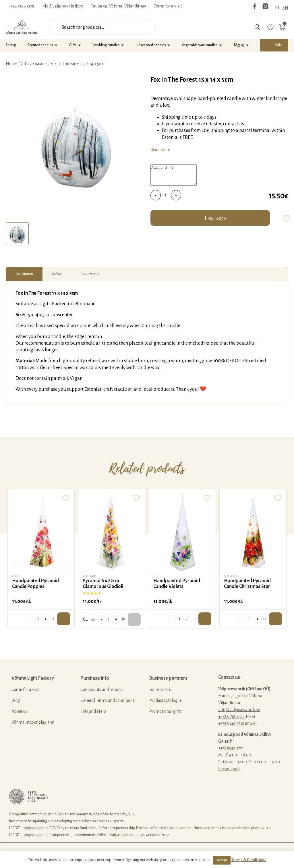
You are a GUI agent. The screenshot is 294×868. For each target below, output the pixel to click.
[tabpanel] (75, 147)
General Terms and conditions (107, 700)
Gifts (73, 45)
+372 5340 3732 (231, 723)
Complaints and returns (101, 689)
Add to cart (64, 619)
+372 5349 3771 (231, 748)
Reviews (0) (90, 274)
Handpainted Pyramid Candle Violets (177, 584)
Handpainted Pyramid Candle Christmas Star (247, 584)
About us (19, 711)
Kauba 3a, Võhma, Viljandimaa (118, 6)
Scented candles (40, 45)
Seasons (40, 64)
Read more (160, 150)
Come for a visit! (168, 6)
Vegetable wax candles (200, 45)
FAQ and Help (93, 711)
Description (24, 274)
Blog (16, 700)
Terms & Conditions (249, 860)
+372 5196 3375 (21, 6)
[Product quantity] (166, 195)
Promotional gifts (165, 711)
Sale (278, 45)
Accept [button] (222, 860)
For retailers (160, 689)
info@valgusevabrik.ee (62, 6)
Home (12, 64)
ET (277, 7)
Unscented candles (151, 45)
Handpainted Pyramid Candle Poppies (35, 584)
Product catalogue (166, 700)
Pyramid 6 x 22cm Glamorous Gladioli (103, 584)
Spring (11, 45)
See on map (229, 769)
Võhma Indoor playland (33, 722)
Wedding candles (106, 45)
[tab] (17, 234)
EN (285, 7)
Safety (57, 274)
